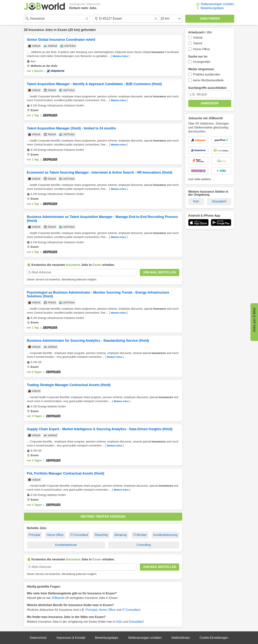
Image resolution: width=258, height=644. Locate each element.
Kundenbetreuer (66, 545)
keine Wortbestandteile (208, 80)
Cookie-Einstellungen (214, 638)
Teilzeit (198, 43)
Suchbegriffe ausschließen (207, 88)
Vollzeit (198, 38)
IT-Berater (140, 535)
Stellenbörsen (181, 638)
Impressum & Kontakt (71, 638)
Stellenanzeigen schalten (217, 4)
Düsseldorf (136, 622)
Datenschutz (38, 638)
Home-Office (201, 49)
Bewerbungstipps (212, 8)
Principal (34, 535)
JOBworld (58, 598)
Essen (62, 30)
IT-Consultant (79, 535)
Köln (119, 622)
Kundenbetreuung (165, 535)
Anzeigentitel (202, 62)
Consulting (144, 545)
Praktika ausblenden (207, 74)
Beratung (121, 535)
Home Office (55, 535)
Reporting (101, 535)
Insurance (36, 30)
